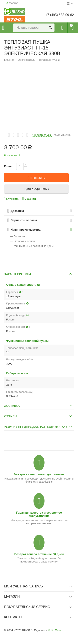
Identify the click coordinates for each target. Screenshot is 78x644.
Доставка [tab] (38, 405)
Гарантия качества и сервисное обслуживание (39, 514)
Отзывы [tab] (38, 416)
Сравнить (30, 199)
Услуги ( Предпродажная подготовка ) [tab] (38, 427)
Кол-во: (9, 166)
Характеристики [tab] (38, 274)
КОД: (57, 135)
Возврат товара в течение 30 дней (39, 554)
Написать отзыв (42, 135)
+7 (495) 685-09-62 (59, 15)
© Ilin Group (55, 630)
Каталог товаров (3, 28)
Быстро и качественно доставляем (39, 474)
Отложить (11, 199)
